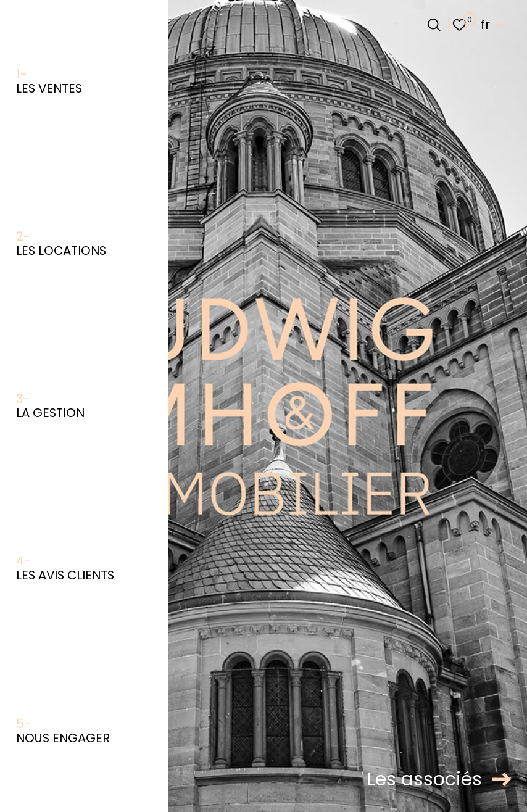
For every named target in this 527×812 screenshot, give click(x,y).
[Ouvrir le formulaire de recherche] (434, 25)
